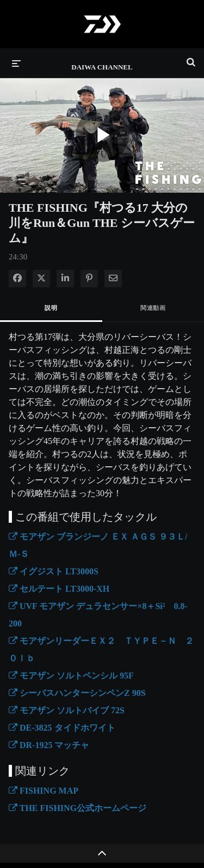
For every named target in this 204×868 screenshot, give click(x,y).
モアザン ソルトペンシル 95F (71, 676)
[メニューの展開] (16, 63)
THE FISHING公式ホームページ (78, 808)
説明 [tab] (51, 308)
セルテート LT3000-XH (59, 589)
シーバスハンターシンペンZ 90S (77, 693)
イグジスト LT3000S (54, 571)
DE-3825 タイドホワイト (62, 728)
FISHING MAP (44, 791)
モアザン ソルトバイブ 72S (67, 710)
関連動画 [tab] (153, 308)
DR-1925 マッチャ (49, 745)
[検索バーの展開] (191, 58)
